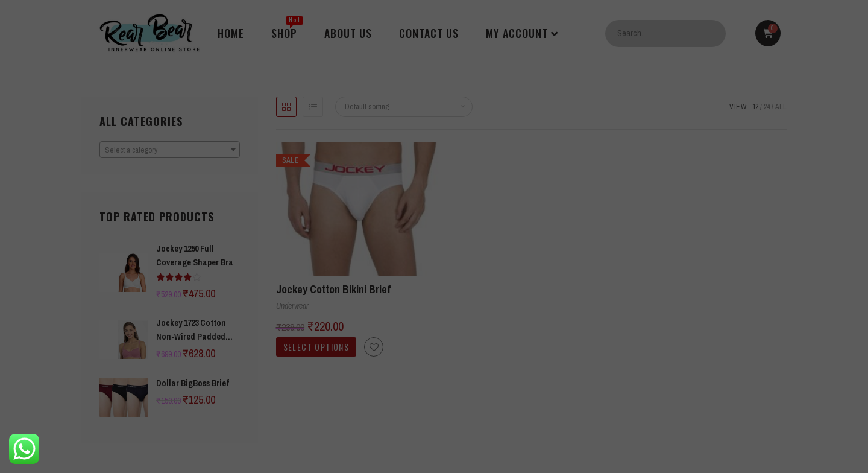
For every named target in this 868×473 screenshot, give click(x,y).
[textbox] (170, 150)
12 (755, 107)
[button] (374, 347)
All (781, 107)
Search (714, 33)
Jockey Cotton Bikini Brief (333, 289)
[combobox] (170, 150)
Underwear (292, 306)
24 (767, 107)
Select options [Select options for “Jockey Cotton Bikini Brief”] (316, 347)
